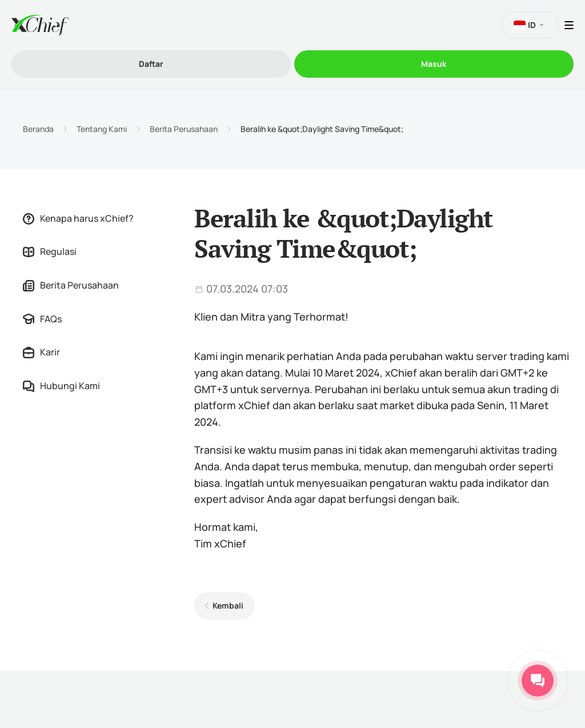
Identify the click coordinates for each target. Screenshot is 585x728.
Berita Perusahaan (184, 129)
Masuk (434, 64)
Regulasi (50, 251)
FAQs (42, 319)
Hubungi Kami (61, 386)
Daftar (151, 64)
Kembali (228, 605)
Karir (41, 352)
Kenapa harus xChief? (78, 218)
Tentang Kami (102, 129)
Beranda (38, 129)
